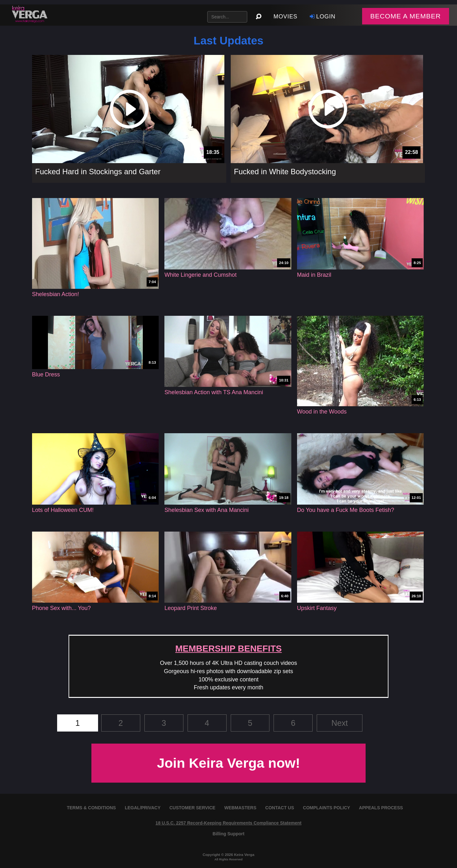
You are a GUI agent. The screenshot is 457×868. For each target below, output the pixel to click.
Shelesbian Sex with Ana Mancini (206, 510)
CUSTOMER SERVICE (192, 808)
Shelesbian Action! (56, 294)
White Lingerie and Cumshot (200, 275)
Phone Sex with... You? (61, 608)
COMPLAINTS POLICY (327, 808)
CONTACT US (280, 808)
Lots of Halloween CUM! (63, 510)
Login (322, 17)
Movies (285, 17)
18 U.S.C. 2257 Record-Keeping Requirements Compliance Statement (228, 823)
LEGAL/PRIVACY (143, 808)
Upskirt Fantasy (317, 608)
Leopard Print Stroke (191, 608)
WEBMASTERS (240, 808)
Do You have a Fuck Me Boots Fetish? (346, 510)
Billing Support (228, 834)
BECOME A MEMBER (406, 16)
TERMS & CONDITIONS (91, 808)
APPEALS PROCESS (381, 808)
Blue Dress (46, 374)
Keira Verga (244, 855)
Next (340, 723)
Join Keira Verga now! (228, 763)
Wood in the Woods (322, 412)
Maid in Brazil (314, 275)
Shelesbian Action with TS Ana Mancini (214, 392)
